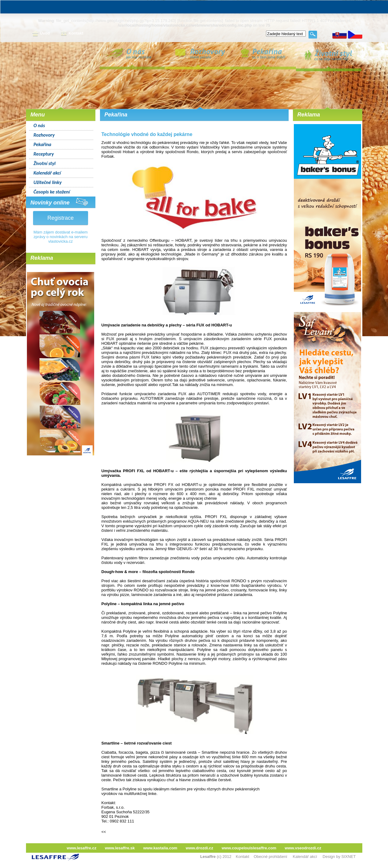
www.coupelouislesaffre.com (249, 848)
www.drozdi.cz (200, 848)
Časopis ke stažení (52, 192)
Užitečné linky (48, 182)
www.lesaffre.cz (81, 848)
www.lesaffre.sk (120, 848)
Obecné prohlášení (271, 857)
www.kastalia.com (160, 848)
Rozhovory (44, 135)
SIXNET (349, 857)
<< (104, 832)
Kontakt (72, 34)
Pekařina (42, 144)
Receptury (44, 154)
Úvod (41, 34)
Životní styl (45, 163)
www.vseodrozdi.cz (303, 848)
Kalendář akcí (47, 173)
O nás (39, 125)
